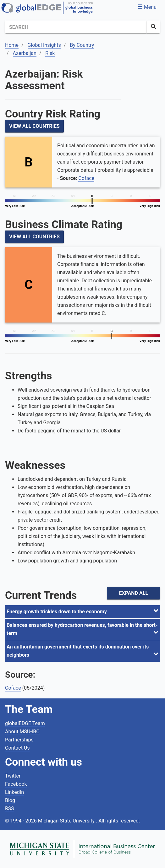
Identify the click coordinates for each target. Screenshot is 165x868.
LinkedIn (14, 792)
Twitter (13, 776)
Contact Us (17, 748)
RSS (10, 808)
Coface (86, 178)
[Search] (76, 27)
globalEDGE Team (25, 723)
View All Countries (34, 126)
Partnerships (19, 740)
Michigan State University (67, 821)
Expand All (133, 593)
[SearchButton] (153, 27)
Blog (10, 800)
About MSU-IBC (22, 732)
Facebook (16, 784)
